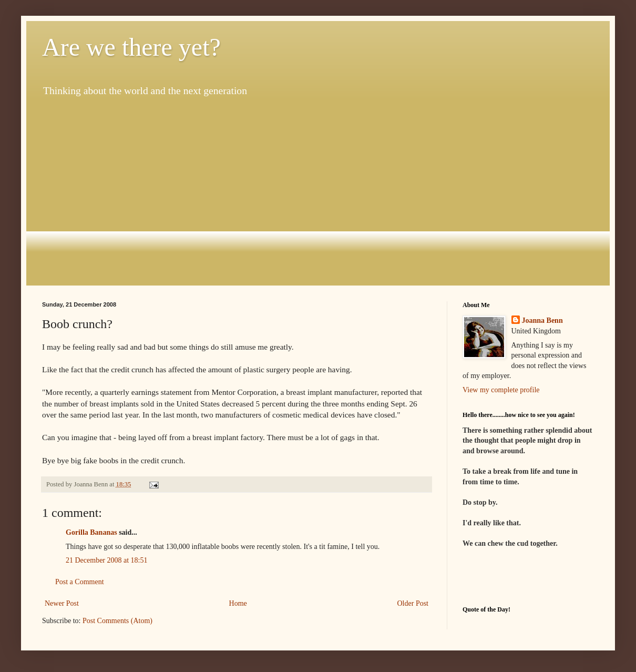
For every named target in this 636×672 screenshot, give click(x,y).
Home (238, 603)
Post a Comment (80, 582)
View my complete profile (501, 390)
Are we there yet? (131, 47)
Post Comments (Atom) (117, 621)
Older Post (413, 603)
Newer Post (62, 603)
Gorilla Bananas (91, 532)
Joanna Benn (542, 320)
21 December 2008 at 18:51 (107, 560)
